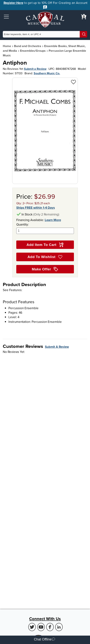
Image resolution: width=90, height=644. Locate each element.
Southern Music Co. (47, 73)
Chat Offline (44, 640)
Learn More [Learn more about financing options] (53, 220)
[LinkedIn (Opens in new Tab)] (59, 627)
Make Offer (45, 269)
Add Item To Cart (45, 245)
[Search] (83, 34)
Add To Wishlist (45, 257)
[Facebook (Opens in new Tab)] (50, 627)
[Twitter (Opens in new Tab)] (32, 627)
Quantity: (45, 228)
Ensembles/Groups (33, 51)
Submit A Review (57, 347)
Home (7, 46)
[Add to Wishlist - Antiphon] (73, 82)
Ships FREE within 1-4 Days (36, 208)
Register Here (13, 3)
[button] (6, 17)
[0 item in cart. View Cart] (84, 17)
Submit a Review (35, 69)
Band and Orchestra (28, 46)
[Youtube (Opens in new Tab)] (41, 627)
